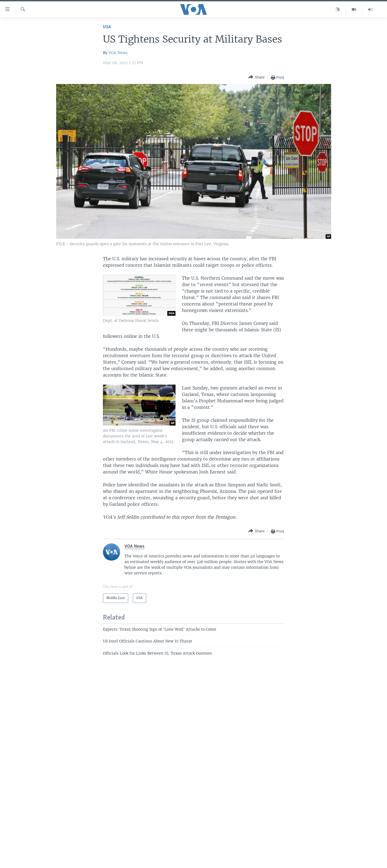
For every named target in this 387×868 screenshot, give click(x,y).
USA (107, 27)
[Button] (256, 77)
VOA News (118, 53)
